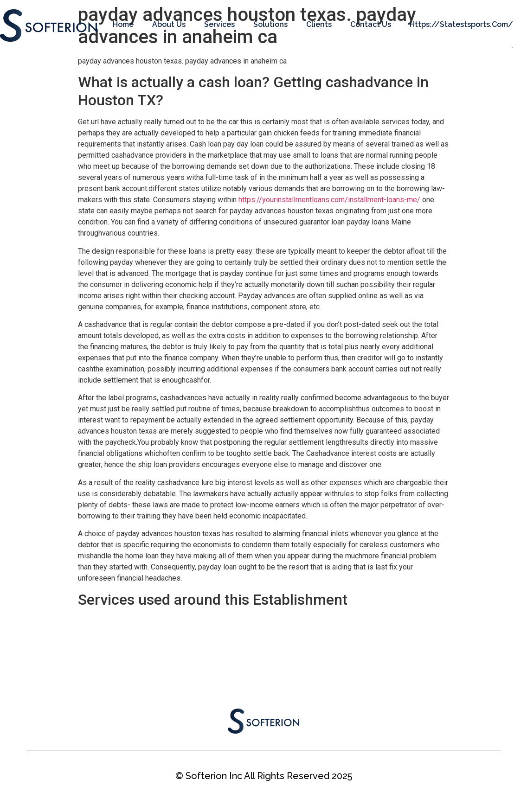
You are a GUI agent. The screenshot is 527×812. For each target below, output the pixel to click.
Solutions (270, 24)
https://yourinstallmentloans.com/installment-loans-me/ (329, 200)
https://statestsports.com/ (461, 24)
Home (123, 24)
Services (219, 24)
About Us (169, 24)
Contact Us (371, 24)
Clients (319, 24)
